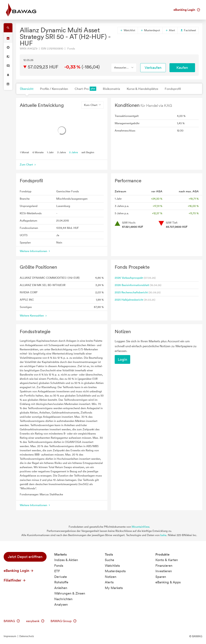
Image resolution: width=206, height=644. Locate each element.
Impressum (10, 636)
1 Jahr (50, 152)
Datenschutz (27, 636)
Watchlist (128, 30)
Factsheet (188, 30)
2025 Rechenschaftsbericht (131, 292)
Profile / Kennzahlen (54, 89)
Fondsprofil (173, 89)
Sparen (161, 577)
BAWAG (12, 621)
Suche (109, 560)
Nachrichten (63, 599)
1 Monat (24, 152)
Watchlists (112, 566)
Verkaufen (153, 68)
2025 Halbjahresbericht (129, 300)
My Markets (114, 588)
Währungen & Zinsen (70, 593)
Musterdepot (150, 30)
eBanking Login (187, 10)
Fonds (59, 566)
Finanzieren (164, 566)
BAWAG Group (64, 621)
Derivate (61, 577)
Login (122, 359)
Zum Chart (28, 165)
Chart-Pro (85, 89)
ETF (57, 571)
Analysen (61, 604)
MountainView (140, 527)
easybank (35, 621)
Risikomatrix (111, 89)
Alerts (109, 582)
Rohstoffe (61, 582)
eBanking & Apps (168, 582)
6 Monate (38, 152)
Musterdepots (115, 571)
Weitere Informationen (35, 251)
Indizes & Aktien (66, 560)
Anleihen (61, 588)
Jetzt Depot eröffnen (25, 557)
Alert (170, 30)
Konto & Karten (167, 560)
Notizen (111, 577)
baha (163, 535)
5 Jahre (74, 152)
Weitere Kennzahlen (34, 316)
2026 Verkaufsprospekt (129, 278)
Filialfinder (15, 580)
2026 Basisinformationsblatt (132, 285)
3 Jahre (62, 152)
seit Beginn (88, 152)
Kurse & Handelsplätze (142, 89)
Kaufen (182, 68)
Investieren (164, 571)
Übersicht (27, 89)
